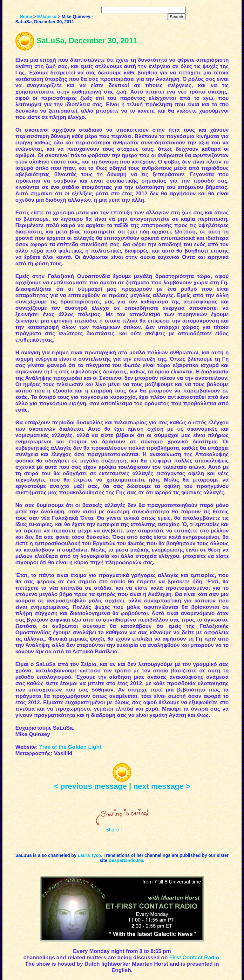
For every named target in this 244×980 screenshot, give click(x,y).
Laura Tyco (89, 855)
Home (26, 17)
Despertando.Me (126, 860)
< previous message (90, 786)
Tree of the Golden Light (70, 747)
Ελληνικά (47, 17)
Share (112, 830)
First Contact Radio (194, 958)
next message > (162, 786)
